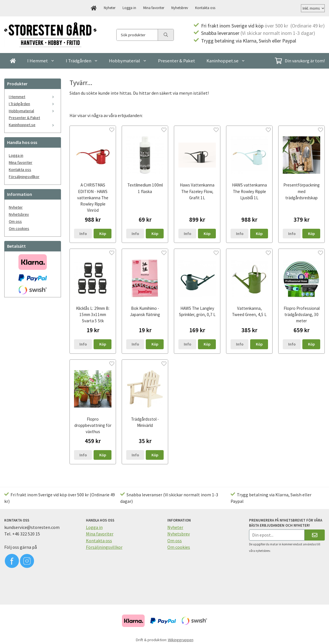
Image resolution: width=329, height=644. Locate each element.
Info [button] (83, 234)
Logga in (129, 8)
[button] (103, 234)
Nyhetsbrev (180, 8)
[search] (166, 35)
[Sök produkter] (137, 35)
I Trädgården (82, 61)
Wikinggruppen (181, 640)
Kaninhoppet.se (226, 61)
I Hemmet (41, 61)
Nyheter (110, 8)
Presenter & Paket (177, 61)
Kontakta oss (205, 8)
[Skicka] (315, 535)
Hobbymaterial (128, 61)
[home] (94, 8)
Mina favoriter (154, 8)
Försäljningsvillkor (24, 177)
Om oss (15, 221)
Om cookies (19, 228)
